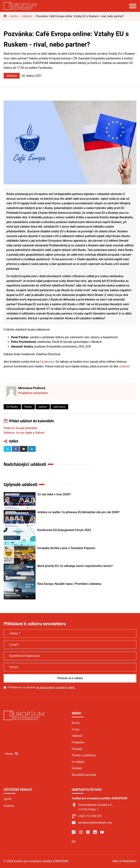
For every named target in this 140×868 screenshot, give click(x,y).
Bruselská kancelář (84, 775)
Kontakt (77, 768)
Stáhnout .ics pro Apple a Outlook (24, 433)
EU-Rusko (12, 407)
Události (12, 76)
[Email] (24, 449)
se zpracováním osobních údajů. (56, 687)
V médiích (78, 762)
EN (74, 842)
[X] (7, 449)
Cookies (9, 806)
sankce (43, 407)
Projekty (77, 749)
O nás (76, 729)
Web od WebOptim (124, 861)
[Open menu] (133, 6)
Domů (76, 723)
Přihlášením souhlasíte (41, 687)
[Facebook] (16, 449)
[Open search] (11, 754)
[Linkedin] (32, 449)
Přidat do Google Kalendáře (20, 428)
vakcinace (59, 407)
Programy (78, 742)
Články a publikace (84, 755)
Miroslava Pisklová (32, 388)
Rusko (28, 407)
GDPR (7, 799)
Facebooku (47, 362)
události (124, 366)
